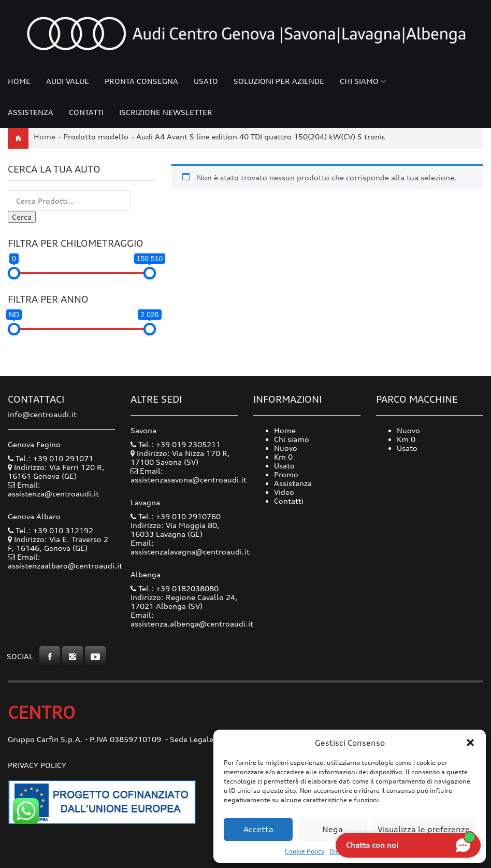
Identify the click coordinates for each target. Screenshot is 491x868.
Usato (206, 81)
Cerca (22, 217)
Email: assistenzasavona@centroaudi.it (189, 475)
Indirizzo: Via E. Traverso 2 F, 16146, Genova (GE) (58, 544)
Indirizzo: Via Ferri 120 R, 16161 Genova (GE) (56, 472)
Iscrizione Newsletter (166, 112)
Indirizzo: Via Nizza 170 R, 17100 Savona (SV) (180, 458)
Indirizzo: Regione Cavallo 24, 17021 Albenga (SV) (184, 602)
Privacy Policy (37, 765)
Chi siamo (359, 81)
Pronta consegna (141, 81)
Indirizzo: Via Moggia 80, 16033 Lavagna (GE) (175, 530)
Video (284, 492)
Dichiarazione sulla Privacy (370, 851)
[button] (470, 743)
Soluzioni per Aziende (279, 81)
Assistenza (31, 112)
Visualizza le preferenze (424, 829)
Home (19, 81)
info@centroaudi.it (42, 414)
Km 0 (283, 457)
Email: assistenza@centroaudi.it (53, 489)
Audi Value (68, 81)
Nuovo (286, 448)
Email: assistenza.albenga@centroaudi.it (192, 619)
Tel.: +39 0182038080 (175, 588)
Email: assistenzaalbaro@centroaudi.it (65, 561)
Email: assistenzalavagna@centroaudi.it (190, 547)
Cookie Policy (305, 851)
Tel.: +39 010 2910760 (176, 516)
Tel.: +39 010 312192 (50, 530)
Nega (333, 829)
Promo (286, 474)
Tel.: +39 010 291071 (50, 458)
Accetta (258, 829)
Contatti (86, 112)
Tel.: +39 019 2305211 (176, 444)
